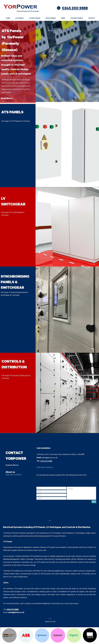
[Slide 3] (48, 97)
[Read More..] (7, 99)
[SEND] (94, 502)
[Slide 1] (52, 97)
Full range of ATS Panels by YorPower (16, 121)
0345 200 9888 (46, 461)
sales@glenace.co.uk (49, 458)
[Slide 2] (55, 97)
